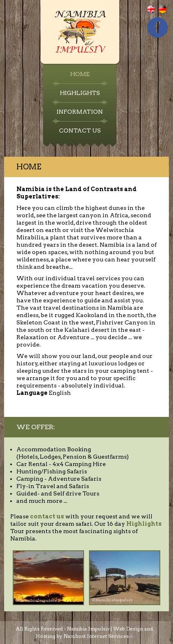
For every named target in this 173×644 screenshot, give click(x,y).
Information (80, 112)
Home (80, 74)
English (156, 13)
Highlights (80, 93)
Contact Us (80, 131)
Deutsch (168, 13)
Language (32, 393)
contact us (47, 516)
